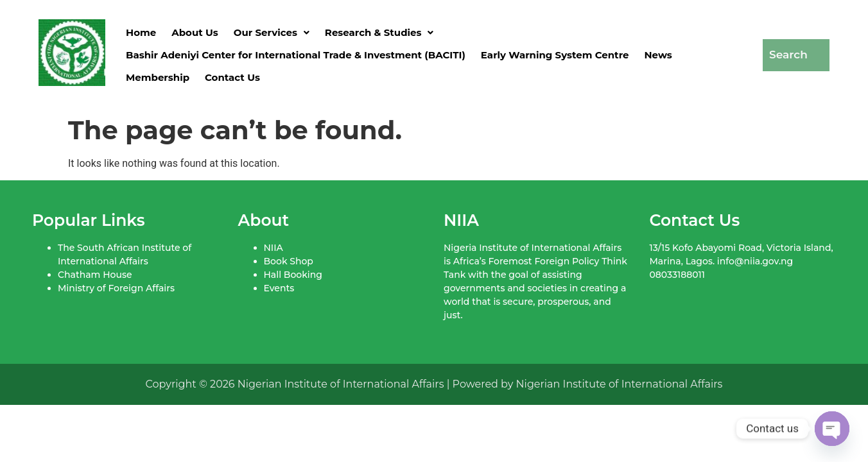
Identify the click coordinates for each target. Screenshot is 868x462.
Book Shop (289, 261)
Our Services (272, 32)
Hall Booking (293, 275)
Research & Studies (379, 32)
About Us (195, 32)
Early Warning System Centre (555, 55)
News (658, 55)
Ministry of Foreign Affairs (116, 288)
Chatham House (95, 275)
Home (141, 32)
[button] (272, 32)
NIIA (273, 248)
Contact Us (232, 77)
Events (279, 288)
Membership (158, 77)
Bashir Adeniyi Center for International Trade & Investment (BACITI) (296, 55)
